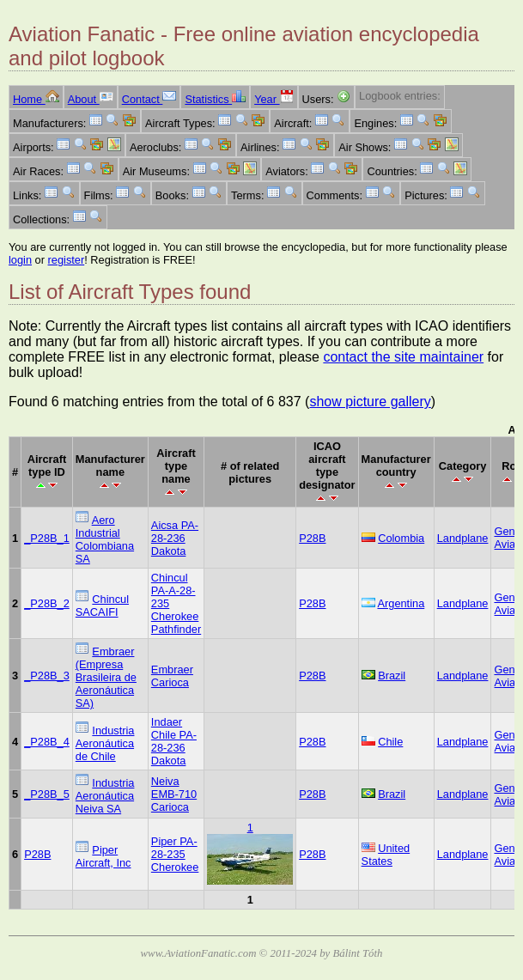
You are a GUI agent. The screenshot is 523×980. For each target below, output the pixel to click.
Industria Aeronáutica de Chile (105, 743)
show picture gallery (370, 402)
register (67, 260)
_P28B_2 (47, 603)
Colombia (401, 538)
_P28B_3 (47, 676)
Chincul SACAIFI (102, 606)
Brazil (392, 676)
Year (274, 99)
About (91, 99)
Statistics (215, 99)
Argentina (401, 603)
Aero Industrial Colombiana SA (105, 539)
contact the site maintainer (403, 357)
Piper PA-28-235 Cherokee (175, 854)
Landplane (463, 538)
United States (386, 855)
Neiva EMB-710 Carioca (174, 794)
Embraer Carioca (172, 676)
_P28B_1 (47, 538)
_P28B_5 (47, 794)
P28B (312, 538)
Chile (390, 742)
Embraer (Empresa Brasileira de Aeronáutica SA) (106, 677)
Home (36, 99)
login (20, 260)
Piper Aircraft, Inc (103, 856)
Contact (149, 99)
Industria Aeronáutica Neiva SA (105, 796)
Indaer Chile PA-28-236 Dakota (174, 741)
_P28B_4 (47, 742)
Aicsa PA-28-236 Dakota (175, 538)
